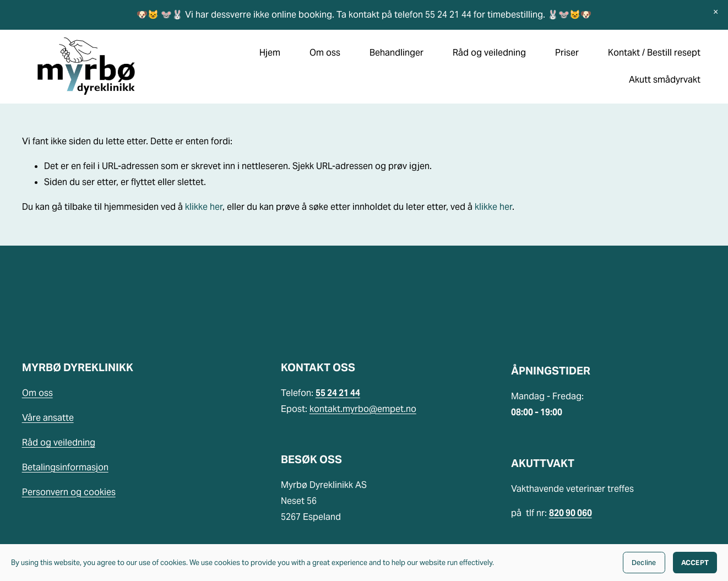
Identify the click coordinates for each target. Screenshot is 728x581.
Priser (567, 53)
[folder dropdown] (325, 53)
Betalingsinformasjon (65, 467)
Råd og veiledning (59, 442)
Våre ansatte (48, 418)
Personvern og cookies (69, 492)
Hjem (270, 53)
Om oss (37, 393)
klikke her (204, 207)
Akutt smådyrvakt (665, 80)
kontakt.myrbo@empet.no (363, 409)
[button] (716, 12)
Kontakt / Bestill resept (654, 53)
